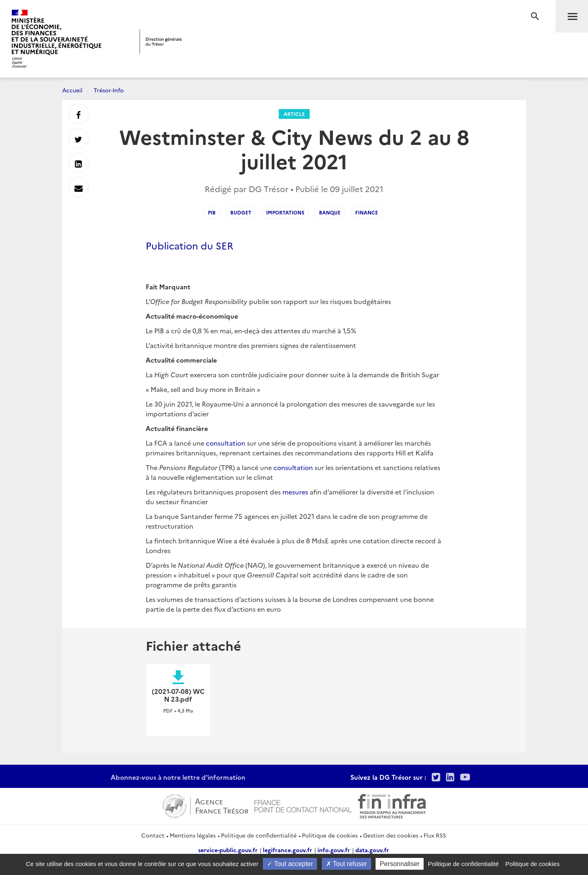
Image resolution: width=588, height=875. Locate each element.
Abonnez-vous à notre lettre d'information (178, 777)
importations (285, 212)
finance (367, 212)
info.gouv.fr (334, 850)
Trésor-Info (109, 90)
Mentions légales (193, 835)
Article (294, 114)
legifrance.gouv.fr (287, 850)
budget (241, 212)
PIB (212, 212)
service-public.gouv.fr (228, 850)
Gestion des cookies (391, 835)
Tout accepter (290, 864)
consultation (226, 443)
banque (330, 212)
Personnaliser (400, 864)
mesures (295, 492)
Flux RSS (435, 835)
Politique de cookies (330, 835)
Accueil (72, 90)
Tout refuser (347, 864)
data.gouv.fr (372, 850)
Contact (153, 835)
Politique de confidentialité (259, 835)
